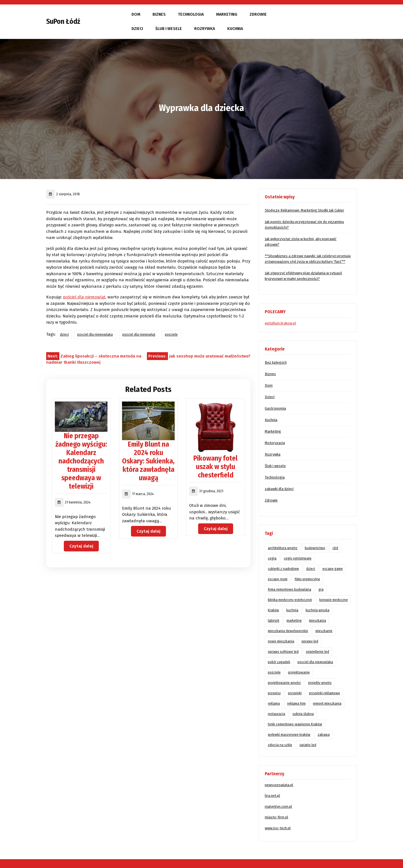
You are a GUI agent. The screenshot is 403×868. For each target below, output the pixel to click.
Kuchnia (235, 29)
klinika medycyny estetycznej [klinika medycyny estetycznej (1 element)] (290, 600)
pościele (171, 335)
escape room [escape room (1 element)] (278, 579)
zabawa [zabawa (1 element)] (324, 735)
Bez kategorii (276, 362)
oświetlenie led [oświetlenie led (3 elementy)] (318, 652)
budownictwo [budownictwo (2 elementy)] (315, 548)
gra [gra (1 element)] (321, 590)
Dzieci (137, 29)
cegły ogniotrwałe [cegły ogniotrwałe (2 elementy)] (298, 558)
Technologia (191, 14)
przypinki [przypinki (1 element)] (295, 693)
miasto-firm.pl (277, 817)
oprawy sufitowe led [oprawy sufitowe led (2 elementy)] (283, 652)
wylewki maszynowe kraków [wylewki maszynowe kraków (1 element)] (289, 735)
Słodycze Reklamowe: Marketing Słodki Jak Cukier (304, 210)
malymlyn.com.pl (278, 807)
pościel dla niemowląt (84, 297)
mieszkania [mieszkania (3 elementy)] (318, 621)
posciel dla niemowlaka (95, 335)
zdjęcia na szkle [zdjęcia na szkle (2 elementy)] (280, 745)
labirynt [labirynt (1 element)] (274, 621)
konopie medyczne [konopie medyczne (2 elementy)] (334, 600)
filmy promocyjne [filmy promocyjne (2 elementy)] (307, 579)
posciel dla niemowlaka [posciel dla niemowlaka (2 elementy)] (315, 662)
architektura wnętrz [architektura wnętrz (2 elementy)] (283, 548)
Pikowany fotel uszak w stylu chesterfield (215, 467)
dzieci (64, 335)
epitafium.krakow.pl (280, 323)
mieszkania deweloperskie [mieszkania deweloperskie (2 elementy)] (288, 631)
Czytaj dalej (81, 546)
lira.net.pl (272, 796)
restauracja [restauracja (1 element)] (277, 714)
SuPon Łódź (63, 22)
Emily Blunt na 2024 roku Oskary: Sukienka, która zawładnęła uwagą (148, 461)
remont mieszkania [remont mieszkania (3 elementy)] (327, 704)
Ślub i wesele (169, 29)
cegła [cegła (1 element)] (272, 558)
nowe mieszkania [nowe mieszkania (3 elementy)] (281, 641)
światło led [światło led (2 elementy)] (308, 745)
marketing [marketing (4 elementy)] (294, 621)
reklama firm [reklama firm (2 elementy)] (296, 704)
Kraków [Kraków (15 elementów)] (273, 610)
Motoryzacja (275, 443)
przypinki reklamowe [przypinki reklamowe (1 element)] (324, 693)
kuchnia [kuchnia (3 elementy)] (292, 610)
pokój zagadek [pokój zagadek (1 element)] (279, 662)
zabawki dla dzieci (279, 489)
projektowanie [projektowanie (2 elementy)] (299, 672)
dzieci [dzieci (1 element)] (311, 569)
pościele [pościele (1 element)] (274, 672)
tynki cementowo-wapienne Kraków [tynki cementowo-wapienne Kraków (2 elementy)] (295, 724)
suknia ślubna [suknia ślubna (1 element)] (303, 714)
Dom (136, 14)
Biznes (159, 14)
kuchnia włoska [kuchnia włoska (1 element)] (318, 610)
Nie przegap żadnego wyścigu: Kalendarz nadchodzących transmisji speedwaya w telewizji (81, 461)
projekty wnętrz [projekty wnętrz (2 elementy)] (320, 683)
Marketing (227, 14)
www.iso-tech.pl (278, 828)
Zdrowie (258, 14)
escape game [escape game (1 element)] (333, 569)
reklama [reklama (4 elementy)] (274, 704)
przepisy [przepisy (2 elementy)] (274, 693)
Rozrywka (205, 29)
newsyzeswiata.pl (279, 785)
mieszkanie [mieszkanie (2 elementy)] (324, 631)
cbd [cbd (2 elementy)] (335, 548)
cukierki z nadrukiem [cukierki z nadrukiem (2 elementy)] (283, 569)
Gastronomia (275, 408)
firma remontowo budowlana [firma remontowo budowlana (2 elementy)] (290, 590)
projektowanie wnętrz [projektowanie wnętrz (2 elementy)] (284, 683)
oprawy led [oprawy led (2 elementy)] (310, 641)
